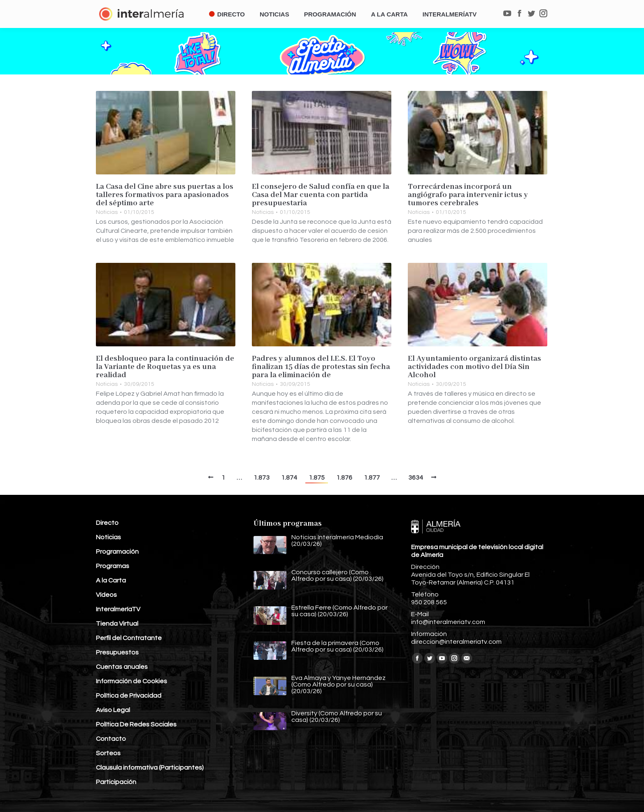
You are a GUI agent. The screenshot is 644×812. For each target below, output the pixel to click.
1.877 (372, 478)
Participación (116, 782)
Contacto (111, 739)
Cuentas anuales (122, 667)
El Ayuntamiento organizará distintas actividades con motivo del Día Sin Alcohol (474, 367)
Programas (113, 566)
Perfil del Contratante (129, 638)
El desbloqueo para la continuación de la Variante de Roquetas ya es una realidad (165, 367)
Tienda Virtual (117, 624)
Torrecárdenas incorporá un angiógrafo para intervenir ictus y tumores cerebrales (468, 195)
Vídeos (106, 595)
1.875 (317, 478)
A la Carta (111, 580)
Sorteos (108, 753)
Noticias (107, 212)
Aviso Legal (113, 710)
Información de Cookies (131, 681)
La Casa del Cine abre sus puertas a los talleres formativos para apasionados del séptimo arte (165, 195)
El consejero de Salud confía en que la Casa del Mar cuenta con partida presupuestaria (321, 195)
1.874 (289, 478)
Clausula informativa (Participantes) (150, 768)
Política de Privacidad (129, 696)
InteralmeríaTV (118, 609)
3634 (416, 478)
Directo (107, 523)
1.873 (262, 478)
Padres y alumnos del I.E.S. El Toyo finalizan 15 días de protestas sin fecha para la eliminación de (321, 367)
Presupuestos (117, 652)
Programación (117, 552)
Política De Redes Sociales (136, 724)
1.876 (344, 478)
